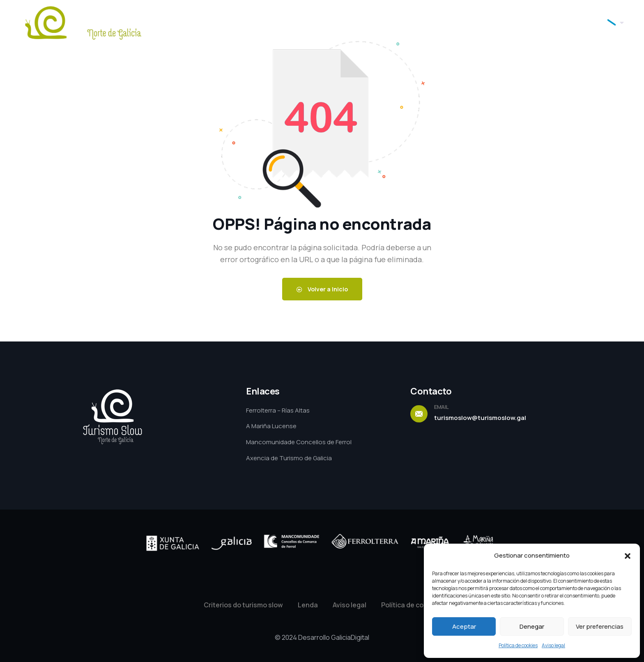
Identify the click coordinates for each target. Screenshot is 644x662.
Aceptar (464, 626)
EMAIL (442, 407)
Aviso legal (553, 645)
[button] (628, 556)
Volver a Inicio (322, 289)
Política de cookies (518, 645)
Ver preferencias (600, 626)
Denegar (532, 626)
